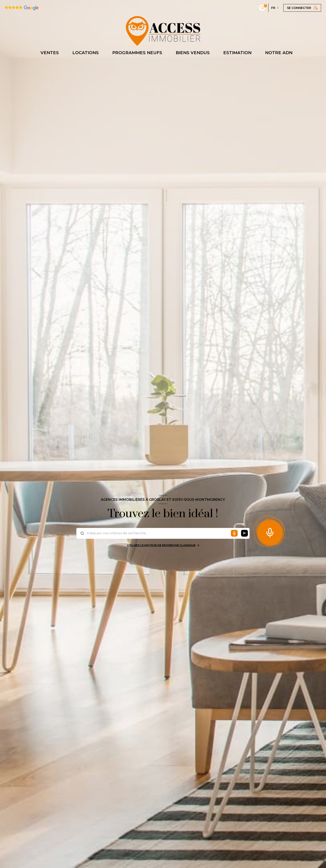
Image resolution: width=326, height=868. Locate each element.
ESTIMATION (237, 53)
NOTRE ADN (279, 53)
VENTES (50, 53)
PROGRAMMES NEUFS (137, 53)
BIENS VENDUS (193, 53)
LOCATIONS (86, 53)
